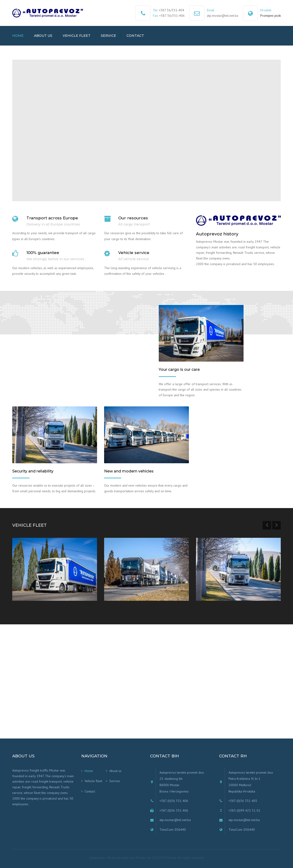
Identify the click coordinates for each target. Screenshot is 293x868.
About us (43, 36)
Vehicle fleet (77, 36)
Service (108, 36)
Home (18, 36)
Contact (135, 36)
